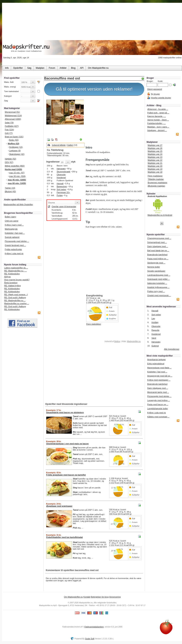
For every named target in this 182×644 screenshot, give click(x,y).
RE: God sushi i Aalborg (15, 297)
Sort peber (61, 189)
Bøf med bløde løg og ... (158, 251)
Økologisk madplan (156, 186)
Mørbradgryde (11, 229)
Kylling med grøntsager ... (159, 380)
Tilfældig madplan (156, 179)
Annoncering (115, 597)
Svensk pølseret (12, 237)
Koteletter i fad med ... (15, 233)
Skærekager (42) (17, 154)
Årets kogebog (11, 283)
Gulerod (155, 346)
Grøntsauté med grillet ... (159, 279)
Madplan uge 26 (155, 148)
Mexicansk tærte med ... (158, 392)
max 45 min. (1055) (17, 180)
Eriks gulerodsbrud (156, 364)
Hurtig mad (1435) (13, 169)
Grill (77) (9, 133)
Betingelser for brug (100, 597)
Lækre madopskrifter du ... (16, 268)
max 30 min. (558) (17, 176)
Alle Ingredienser (172, 349)
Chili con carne (12, 221)
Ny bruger (155, 94)
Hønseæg (61, 169)
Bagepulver (62, 186)
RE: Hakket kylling (13, 286)
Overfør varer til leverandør (64, 206)
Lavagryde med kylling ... (158, 400)
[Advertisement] (114, 121)
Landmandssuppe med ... (159, 275)
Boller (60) (14, 140)
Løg (153, 318)
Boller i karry (10, 217)
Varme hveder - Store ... (158, 120)
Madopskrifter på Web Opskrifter (18, 204)
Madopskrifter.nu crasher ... (17, 303)
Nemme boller (154, 267)
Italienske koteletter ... (157, 283)
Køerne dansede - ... (157, 116)
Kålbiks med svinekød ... (158, 417)
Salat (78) (9, 123)
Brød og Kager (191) (14, 137)
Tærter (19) (10, 188)
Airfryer (8, 277)
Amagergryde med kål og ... (160, 376)
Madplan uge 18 (155, 172)
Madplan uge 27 (155, 145)
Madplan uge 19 (155, 169)
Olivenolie (61, 175)
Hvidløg (155, 322)
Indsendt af (112, 341)
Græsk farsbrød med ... (15, 245)
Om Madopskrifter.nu (73, 597)
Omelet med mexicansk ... (159, 295)
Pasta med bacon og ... (158, 404)
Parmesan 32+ (63, 192)
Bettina (117, 341)
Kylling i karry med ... (14, 225)
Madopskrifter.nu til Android (160, 215)
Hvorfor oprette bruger (161, 98)
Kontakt (87, 597)
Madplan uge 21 (155, 163)
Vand (154, 338)
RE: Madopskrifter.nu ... (15, 300)
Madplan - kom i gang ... (158, 127)
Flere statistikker (94, 324)
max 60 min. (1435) (17, 183)
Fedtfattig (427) (12, 126)
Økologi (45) (10, 191)
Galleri (70, 145)
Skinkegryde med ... (156, 263)
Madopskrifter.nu (134, 341)
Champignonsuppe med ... (159, 238)
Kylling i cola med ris (14, 253)
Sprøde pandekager (156, 271)
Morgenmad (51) (12, 112)
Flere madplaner (155, 176)
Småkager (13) (16, 147)
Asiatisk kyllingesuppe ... (158, 287)
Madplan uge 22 (155, 160)
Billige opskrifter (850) (15, 166)
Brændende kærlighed (157, 255)
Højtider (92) (10, 159)
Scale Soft (90, 639)
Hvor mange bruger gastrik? (17, 280)
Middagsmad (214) (13, 116)
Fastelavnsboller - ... (157, 123)
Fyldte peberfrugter (13, 249)
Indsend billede (59, 145)
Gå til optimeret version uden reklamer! (94, 89)
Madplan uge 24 (155, 154)
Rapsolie (155, 330)
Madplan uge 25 (155, 151)
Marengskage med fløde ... (159, 368)
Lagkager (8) (15, 151)
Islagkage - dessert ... (157, 130)
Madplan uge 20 (155, 166)
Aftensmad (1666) (13, 119)
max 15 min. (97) (17, 173)
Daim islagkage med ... (158, 246)
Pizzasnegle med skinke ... (17, 241)
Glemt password (154, 89)
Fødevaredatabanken (94, 627)
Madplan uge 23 (155, 157)
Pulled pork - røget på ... (158, 113)
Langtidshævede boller (157, 409)
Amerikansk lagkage (156, 360)
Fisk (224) (9, 130)
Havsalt (60, 183)
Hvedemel (61, 178)
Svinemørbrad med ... (157, 242)
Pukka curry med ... (156, 291)
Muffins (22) (14, 144)
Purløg (60, 195)
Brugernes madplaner (158, 183)
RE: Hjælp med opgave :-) (16, 295)
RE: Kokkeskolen (12, 274)
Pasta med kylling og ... (158, 259)
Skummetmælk (63, 172)
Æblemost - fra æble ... (158, 109)
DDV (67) (9, 162)
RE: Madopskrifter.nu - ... (16, 271)
